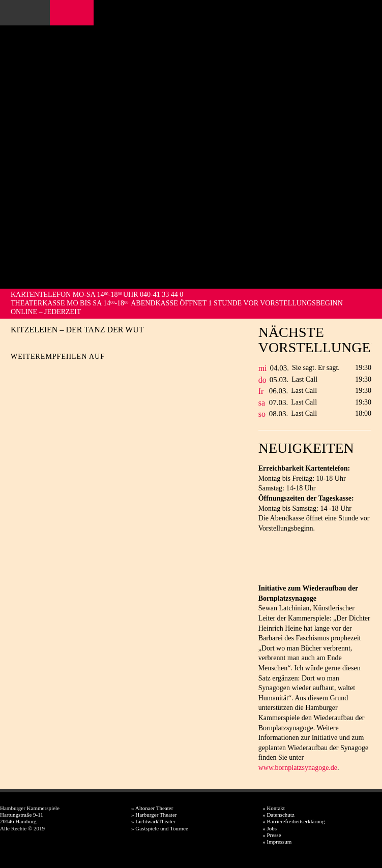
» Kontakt (274, 808)
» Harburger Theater (154, 815)
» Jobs (270, 828)
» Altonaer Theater (152, 808)
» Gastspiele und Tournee (160, 828)
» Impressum (277, 842)
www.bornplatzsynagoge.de (298, 768)
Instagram (74, 13)
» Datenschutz (278, 815)
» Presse (272, 835)
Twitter (36, 372)
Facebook (60, 13)
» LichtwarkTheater (153, 821)
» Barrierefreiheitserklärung (293, 821)
